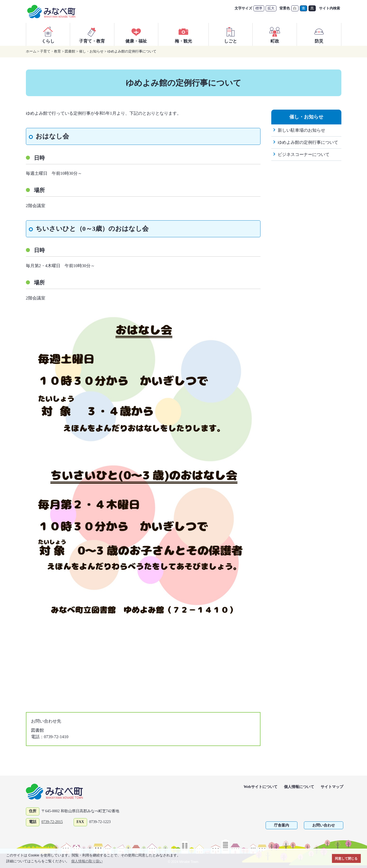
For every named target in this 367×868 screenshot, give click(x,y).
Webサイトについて (261, 787)
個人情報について (299, 787)
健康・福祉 (136, 34)
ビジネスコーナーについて (304, 154)
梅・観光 (183, 34)
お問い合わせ (324, 825)
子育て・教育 (92, 34)
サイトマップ (332, 787)
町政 (275, 34)
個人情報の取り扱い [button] (87, 861)
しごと (231, 34)
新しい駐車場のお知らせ (301, 130)
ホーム (31, 51)
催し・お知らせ (91, 51)
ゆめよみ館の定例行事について (308, 142)
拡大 (271, 8)
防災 (319, 34)
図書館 (70, 51)
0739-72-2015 (52, 822)
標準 (259, 8)
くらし (48, 34)
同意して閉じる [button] (346, 858)
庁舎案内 (282, 825)
